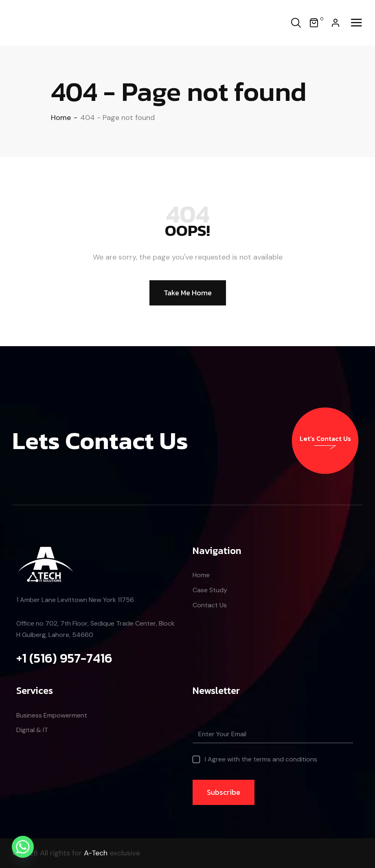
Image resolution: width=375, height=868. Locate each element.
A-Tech (96, 853)
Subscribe (224, 792)
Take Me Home (188, 293)
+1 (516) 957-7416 (64, 658)
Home (61, 118)
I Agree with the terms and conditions (261, 759)
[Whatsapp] (23, 847)
